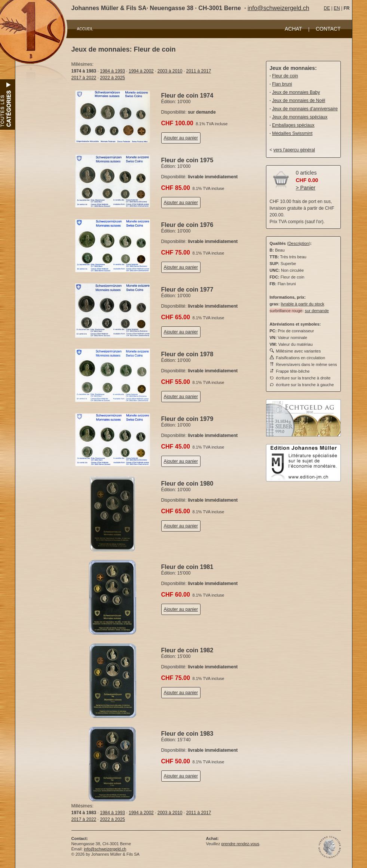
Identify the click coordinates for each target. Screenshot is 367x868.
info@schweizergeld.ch (279, 8)
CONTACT (328, 29)
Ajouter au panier (181, 138)
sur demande (317, 311)
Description (299, 243)
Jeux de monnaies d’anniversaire (305, 109)
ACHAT (293, 29)
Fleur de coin (285, 76)
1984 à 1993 (112, 71)
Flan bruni (282, 84)
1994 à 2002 (141, 71)
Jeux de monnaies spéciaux (300, 117)
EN (337, 8)
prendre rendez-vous (240, 844)
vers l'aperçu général (294, 150)
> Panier (306, 188)
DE (327, 8)
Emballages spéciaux (293, 125)
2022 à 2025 (112, 78)
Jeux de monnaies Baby (296, 92)
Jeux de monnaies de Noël (299, 101)
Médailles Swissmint (292, 133)
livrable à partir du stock (302, 304)
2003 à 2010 (170, 71)
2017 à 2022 (84, 78)
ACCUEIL (85, 29)
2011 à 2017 (199, 71)
